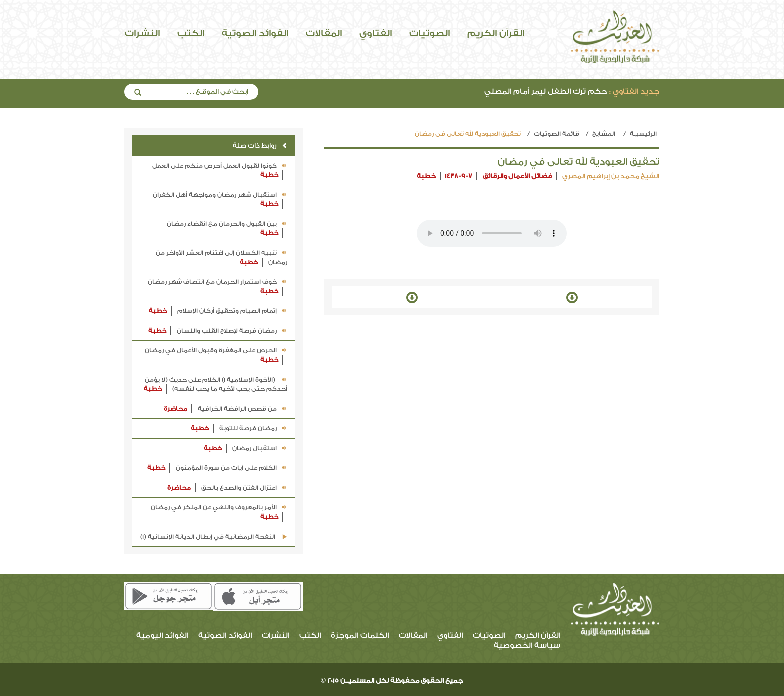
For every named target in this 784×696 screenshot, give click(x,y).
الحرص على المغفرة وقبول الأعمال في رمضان (216, 356)
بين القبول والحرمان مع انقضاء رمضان (227, 229)
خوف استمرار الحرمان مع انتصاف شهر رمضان (218, 287)
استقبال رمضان (246, 449)
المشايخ (604, 134)
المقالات (324, 33)
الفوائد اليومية (162, 636)
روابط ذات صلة (260, 145)
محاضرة (176, 409)
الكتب (191, 33)
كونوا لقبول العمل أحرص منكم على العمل (220, 171)
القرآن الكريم (496, 33)
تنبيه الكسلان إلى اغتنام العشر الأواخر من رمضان (222, 258)
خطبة (426, 176)
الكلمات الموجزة (360, 636)
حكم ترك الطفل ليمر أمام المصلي (572, 91)
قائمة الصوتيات (557, 134)
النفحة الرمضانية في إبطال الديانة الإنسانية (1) (214, 537)
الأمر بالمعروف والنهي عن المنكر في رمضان (219, 513)
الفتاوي (376, 33)
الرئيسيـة (643, 134)
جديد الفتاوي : (634, 91)
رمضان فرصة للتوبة (239, 429)
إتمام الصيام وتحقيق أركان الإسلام (218, 311)
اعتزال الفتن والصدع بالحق (227, 488)
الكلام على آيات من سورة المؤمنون (217, 468)
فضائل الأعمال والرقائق (517, 176)
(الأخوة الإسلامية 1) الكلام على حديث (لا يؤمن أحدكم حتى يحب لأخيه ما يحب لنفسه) (216, 385)
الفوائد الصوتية (255, 33)
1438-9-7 (459, 176)
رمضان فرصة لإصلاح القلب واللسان (218, 331)
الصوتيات (430, 33)
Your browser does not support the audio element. (492, 233)
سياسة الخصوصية (527, 646)
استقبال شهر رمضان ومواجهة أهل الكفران (220, 200)
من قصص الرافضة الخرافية (226, 409)
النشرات (142, 33)
